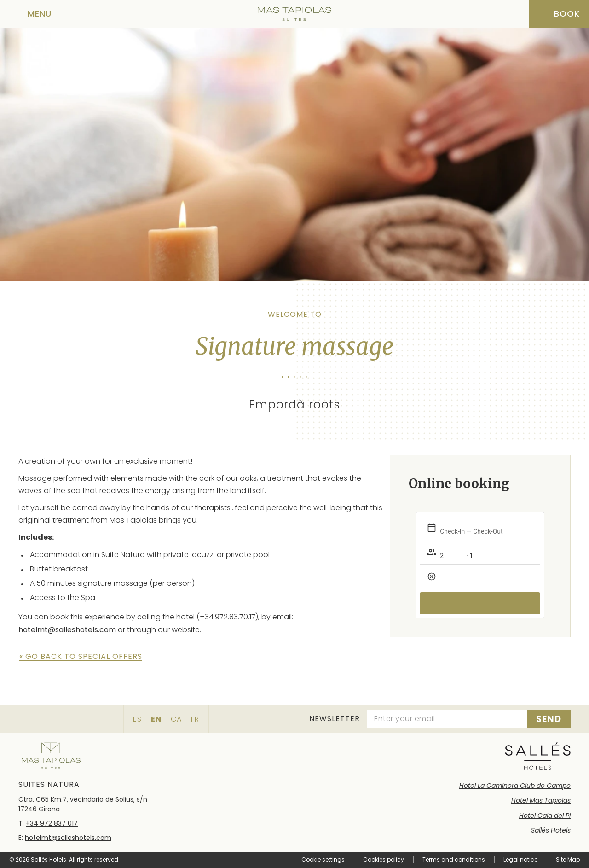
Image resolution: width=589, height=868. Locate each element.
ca (176, 719)
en (156, 719)
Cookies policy (384, 859)
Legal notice (520, 859)
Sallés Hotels (551, 830)
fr (195, 719)
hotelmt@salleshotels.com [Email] (68, 838)
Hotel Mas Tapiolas (541, 800)
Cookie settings (323, 860)
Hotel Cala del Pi (545, 816)
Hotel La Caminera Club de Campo (515, 786)
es (137, 719)
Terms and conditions (454, 859)
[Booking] (559, 14)
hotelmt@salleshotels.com (67, 630)
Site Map (568, 859)
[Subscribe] (549, 719)
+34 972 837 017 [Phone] (52, 823)
